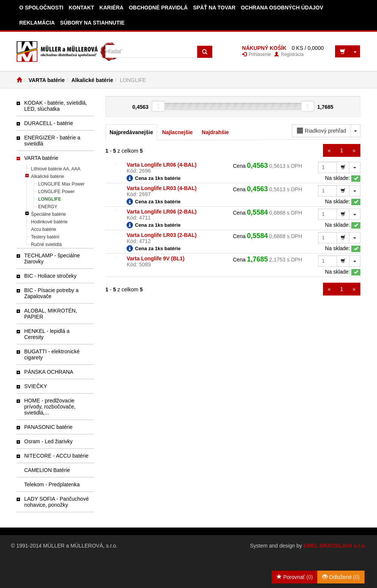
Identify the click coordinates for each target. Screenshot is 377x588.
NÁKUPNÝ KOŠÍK (264, 48)
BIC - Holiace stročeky (50, 276)
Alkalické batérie (92, 80)
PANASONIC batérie (48, 427)
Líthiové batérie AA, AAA (56, 169)
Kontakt (81, 8)
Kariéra (111, 8)
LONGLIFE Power (56, 192)
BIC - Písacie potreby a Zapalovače (51, 293)
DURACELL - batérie (49, 123)
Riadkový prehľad (321, 131)
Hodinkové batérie (49, 222)
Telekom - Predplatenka (52, 484)
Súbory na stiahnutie (92, 23)
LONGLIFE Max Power (61, 184)
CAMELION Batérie (47, 470)
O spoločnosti (41, 8)
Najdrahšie (215, 132)
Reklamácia (37, 23)
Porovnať (295, 577)
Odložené (341, 577)
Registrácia (289, 54)
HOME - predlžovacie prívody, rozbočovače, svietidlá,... (50, 407)
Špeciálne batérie (49, 214)
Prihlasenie (257, 54)
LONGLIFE (50, 199)
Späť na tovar (214, 8)
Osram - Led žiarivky (48, 441)
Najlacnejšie (177, 132)
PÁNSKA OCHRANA (49, 372)
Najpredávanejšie (131, 132)
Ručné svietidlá (46, 244)
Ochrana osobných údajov (282, 8)
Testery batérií (45, 237)
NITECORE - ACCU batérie (56, 456)
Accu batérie (44, 229)
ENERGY (48, 207)
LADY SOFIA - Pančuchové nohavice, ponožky (56, 502)
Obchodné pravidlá (158, 8)
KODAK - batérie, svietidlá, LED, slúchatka (56, 106)
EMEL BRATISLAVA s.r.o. (335, 546)
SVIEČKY (36, 386)
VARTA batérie (47, 80)
